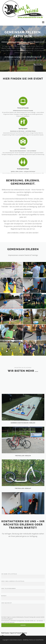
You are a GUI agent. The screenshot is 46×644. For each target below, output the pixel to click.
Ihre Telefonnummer (23, 618)
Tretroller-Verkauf (23, 503)
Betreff (23, 625)
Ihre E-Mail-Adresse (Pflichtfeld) (23, 610)
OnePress (26, 640)
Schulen (23, 158)
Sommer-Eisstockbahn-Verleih (23, 438)
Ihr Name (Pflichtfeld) (23, 603)
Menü (43, 22)
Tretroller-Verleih (23, 470)
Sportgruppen (23, 138)
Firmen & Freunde (23, 118)
